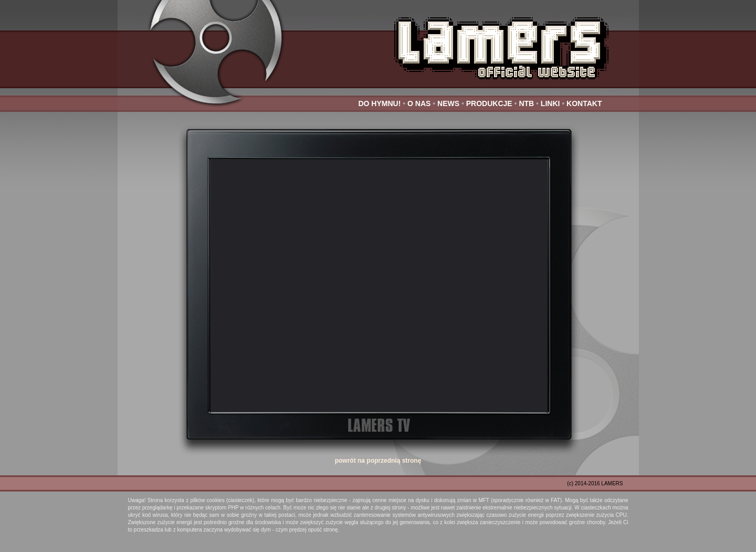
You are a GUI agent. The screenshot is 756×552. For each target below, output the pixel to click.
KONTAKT (584, 103)
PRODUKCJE (489, 103)
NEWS (448, 103)
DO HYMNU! (379, 103)
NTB (526, 103)
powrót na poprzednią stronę (378, 461)
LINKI (550, 103)
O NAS (419, 103)
